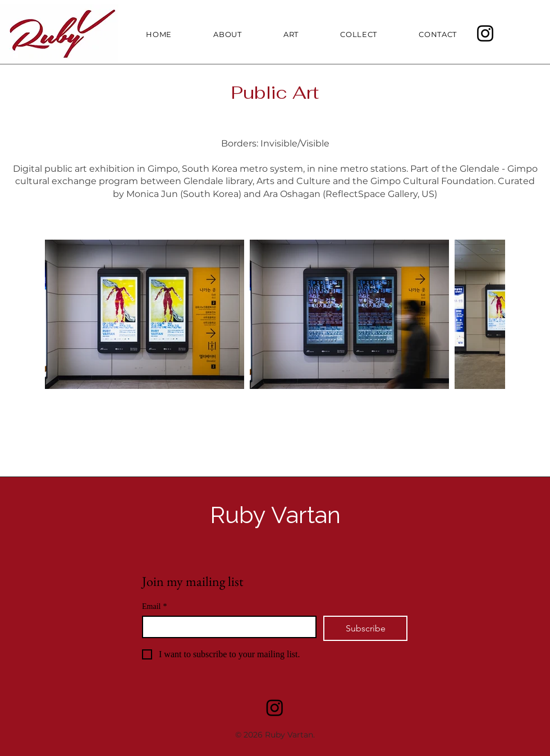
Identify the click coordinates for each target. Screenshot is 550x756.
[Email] (226, 627)
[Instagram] (485, 33)
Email (154, 606)
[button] (278, 34)
